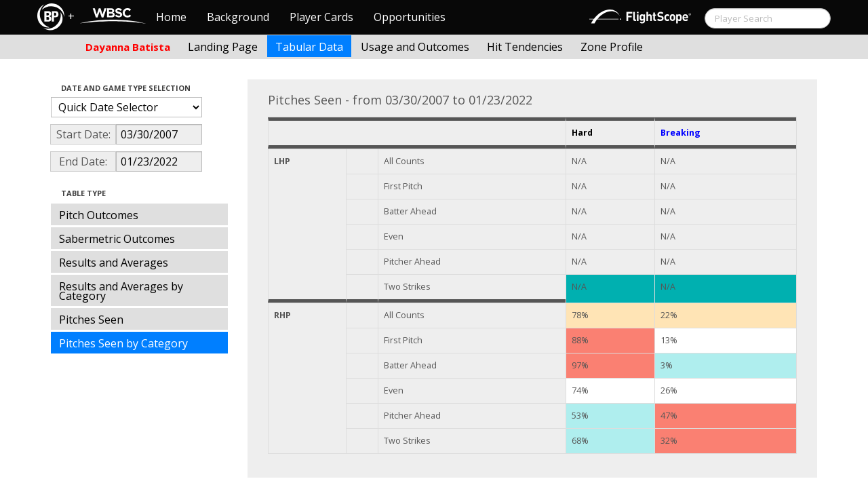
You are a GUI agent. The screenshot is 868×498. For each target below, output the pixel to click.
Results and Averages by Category (121, 291)
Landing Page (223, 47)
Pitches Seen (91, 320)
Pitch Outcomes (99, 215)
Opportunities (410, 17)
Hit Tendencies (525, 47)
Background (238, 17)
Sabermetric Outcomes (117, 239)
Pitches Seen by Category (123, 343)
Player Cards (321, 17)
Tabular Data (309, 47)
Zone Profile (612, 47)
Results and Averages (114, 263)
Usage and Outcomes (415, 47)
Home (171, 17)
